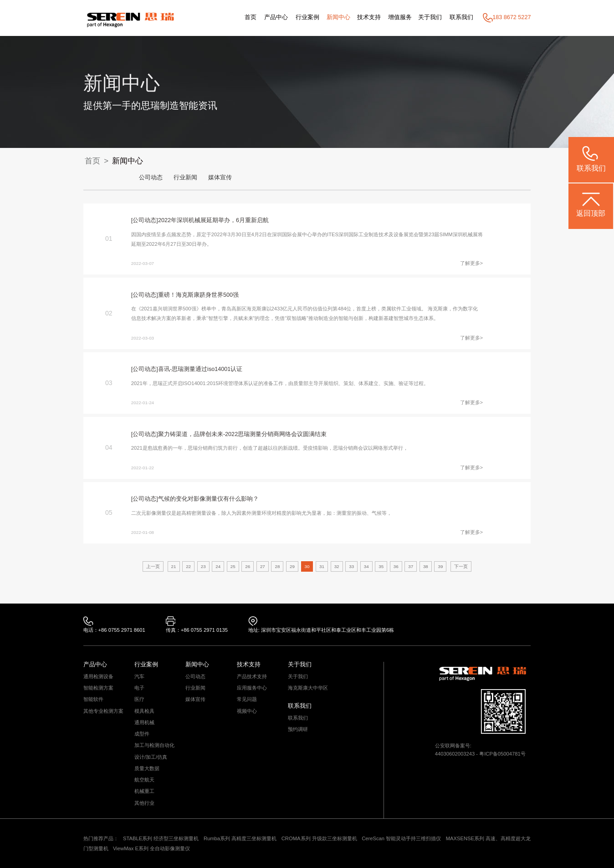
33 (351, 566)
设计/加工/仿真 (151, 757)
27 (263, 566)
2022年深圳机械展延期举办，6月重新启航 (213, 220)
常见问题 (247, 699)
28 (277, 566)
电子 (139, 688)
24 (218, 566)
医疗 (139, 699)
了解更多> (472, 263)
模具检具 (144, 711)
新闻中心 (338, 17)
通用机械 (144, 723)
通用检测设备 (98, 677)
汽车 (139, 677)
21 (174, 566)
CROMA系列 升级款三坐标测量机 (319, 838)
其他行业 (144, 803)
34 (366, 566)
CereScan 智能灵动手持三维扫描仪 (401, 838)
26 (248, 566)
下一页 (461, 566)
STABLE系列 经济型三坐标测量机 (161, 838)
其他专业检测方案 (103, 711)
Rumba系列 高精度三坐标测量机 (240, 838)
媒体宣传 (220, 178)
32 (337, 566)
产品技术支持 (252, 677)
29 (292, 566)
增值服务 (400, 17)
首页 (251, 17)
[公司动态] (145, 220)
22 (188, 566)
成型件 (142, 734)
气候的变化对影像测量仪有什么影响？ (208, 499)
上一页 (153, 566)
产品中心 (276, 17)
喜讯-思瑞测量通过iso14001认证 (200, 369)
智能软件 (93, 699)
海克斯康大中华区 (308, 688)
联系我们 (461, 17)
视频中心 (247, 711)
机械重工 (144, 791)
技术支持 (369, 17)
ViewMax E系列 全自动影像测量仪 (151, 848)
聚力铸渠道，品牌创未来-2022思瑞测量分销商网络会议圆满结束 (242, 434)
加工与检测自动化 (154, 745)
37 (411, 566)
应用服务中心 (252, 688)
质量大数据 (147, 769)
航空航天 (144, 780)
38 (426, 566)
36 (396, 566)
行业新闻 (185, 178)
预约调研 (298, 729)
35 (381, 566)
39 (440, 566)
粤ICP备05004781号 (502, 754)
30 (307, 566)
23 (203, 566)
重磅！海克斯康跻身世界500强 (198, 295)
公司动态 (151, 178)
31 (322, 566)
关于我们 (430, 17)
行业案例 (307, 17)
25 (233, 566)
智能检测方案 (98, 688)
